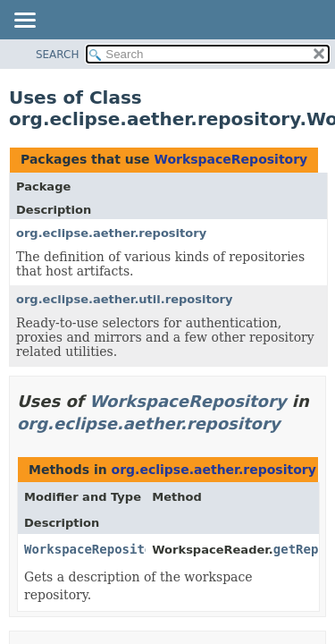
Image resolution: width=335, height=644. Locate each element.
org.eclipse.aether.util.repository (125, 299)
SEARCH (58, 55)
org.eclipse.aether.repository (111, 233)
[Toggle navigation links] (24, 21)
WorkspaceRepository (230, 159)
